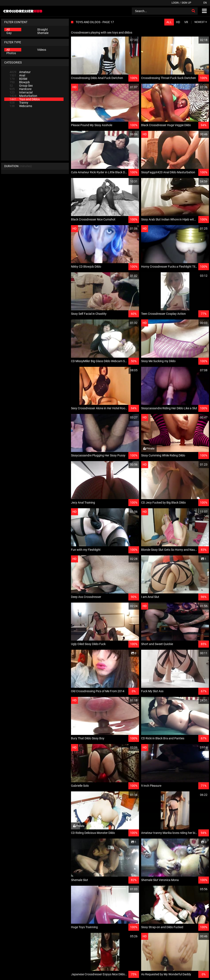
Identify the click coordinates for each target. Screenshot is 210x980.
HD (178, 22)
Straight (43, 30)
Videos (42, 50)
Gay (9, 33)
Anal (17, 75)
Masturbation (23, 96)
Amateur (20, 72)
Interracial (21, 92)
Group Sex (21, 86)
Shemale (43, 33)
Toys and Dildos (25, 99)
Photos (11, 53)
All (8, 30)
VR (186, 22)
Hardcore (21, 89)
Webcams (21, 106)
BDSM (18, 79)
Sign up (186, 3)
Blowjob (20, 82)
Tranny (19, 103)
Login (175, 3)
